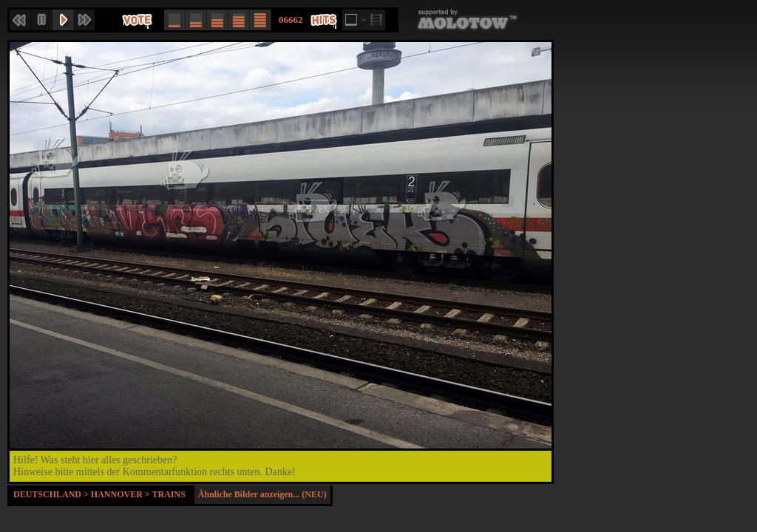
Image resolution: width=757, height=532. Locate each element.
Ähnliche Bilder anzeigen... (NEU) (262, 494)
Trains (168, 494)
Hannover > (122, 494)
